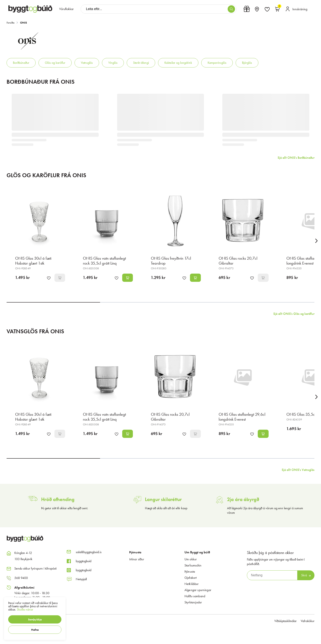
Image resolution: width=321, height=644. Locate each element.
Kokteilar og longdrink (178, 63)
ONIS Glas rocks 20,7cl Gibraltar (238, 261)
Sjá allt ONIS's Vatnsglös (298, 470)
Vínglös (113, 63)
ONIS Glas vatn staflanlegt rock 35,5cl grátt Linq (104, 261)
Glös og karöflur (55, 63)
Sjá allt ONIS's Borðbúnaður (296, 158)
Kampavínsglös (217, 63)
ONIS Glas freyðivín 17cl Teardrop (171, 261)
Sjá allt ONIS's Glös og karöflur (294, 314)
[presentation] (66, 9)
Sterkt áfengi (141, 63)
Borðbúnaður (21, 63)
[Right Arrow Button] (316, 241)
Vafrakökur (308, 621)
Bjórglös (247, 63)
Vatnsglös (87, 63)
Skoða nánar (25, 609)
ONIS (23, 23)
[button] (35, 619)
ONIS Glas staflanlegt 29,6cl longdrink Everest (242, 417)
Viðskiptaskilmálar (285, 621)
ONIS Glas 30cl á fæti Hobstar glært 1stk (33, 261)
